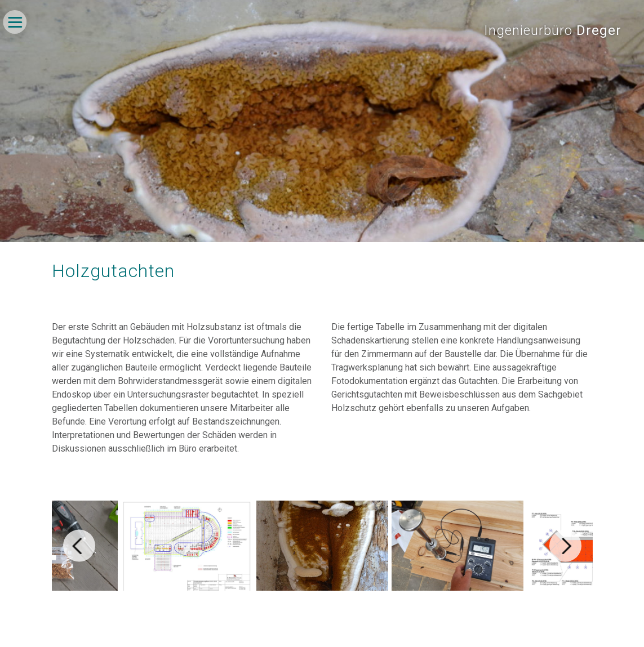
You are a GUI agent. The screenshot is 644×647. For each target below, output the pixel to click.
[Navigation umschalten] (15, 22)
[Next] (565, 546)
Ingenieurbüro (553, 30)
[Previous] (79, 546)
